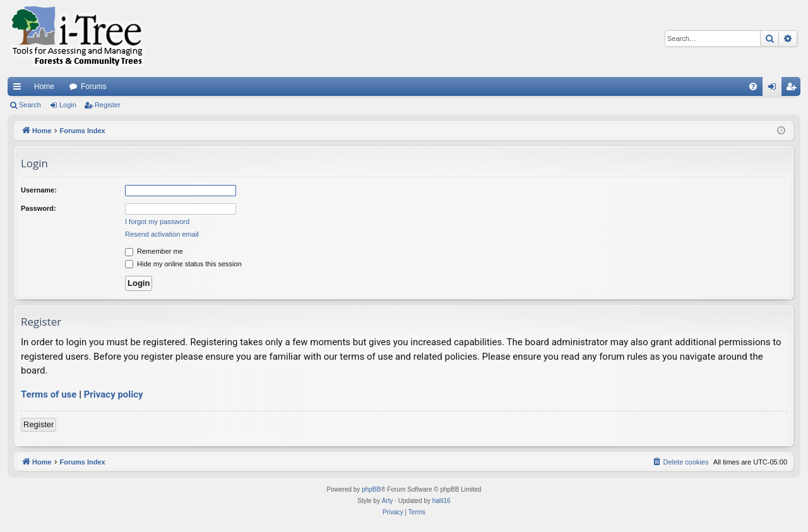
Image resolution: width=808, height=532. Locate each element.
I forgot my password (157, 222)
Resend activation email (162, 234)
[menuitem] (753, 86)
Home (44, 86)
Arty (388, 501)
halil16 (442, 501)
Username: (39, 190)
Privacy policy (114, 394)
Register (108, 105)
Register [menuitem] (794, 89)
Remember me (154, 251)
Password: (39, 208)
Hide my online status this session (183, 264)
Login (68, 105)
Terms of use (49, 394)
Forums (94, 86)
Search (30, 105)
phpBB (371, 489)
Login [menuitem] (775, 89)
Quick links (20, 89)
